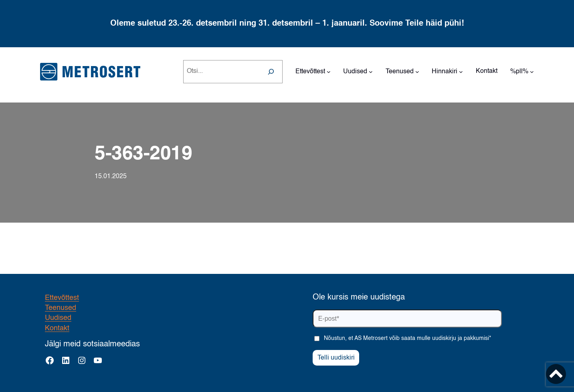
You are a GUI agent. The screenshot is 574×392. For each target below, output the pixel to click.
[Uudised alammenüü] (371, 72)
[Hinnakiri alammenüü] (461, 72)
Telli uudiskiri (336, 358)
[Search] (271, 72)
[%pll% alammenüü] (532, 72)
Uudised (58, 318)
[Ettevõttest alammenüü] (329, 72)
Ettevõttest (62, 298)
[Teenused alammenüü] (417, 72)
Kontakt (57, 328)
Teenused (61, 308)
